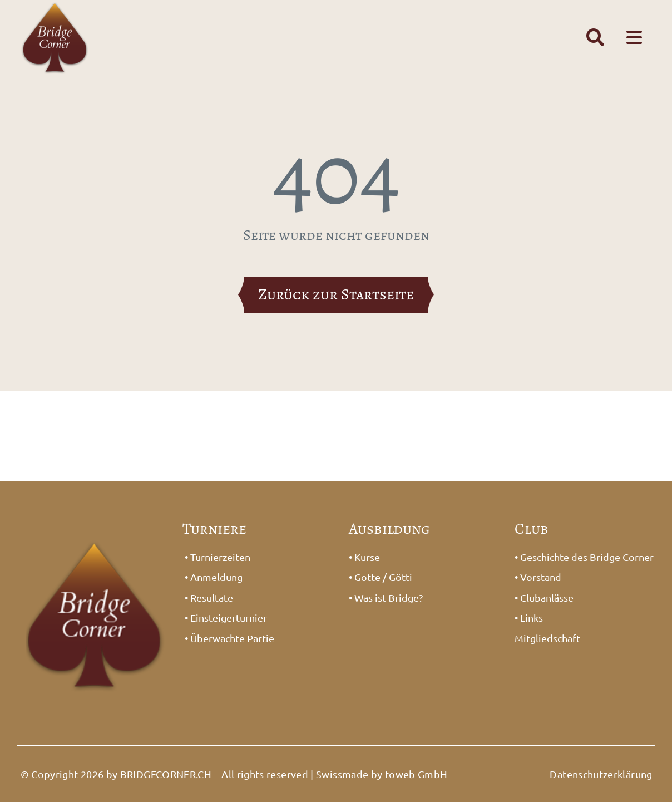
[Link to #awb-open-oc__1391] (595, 37)
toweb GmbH (416, 774)
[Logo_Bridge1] (95, 532)
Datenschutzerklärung (601, 774)
